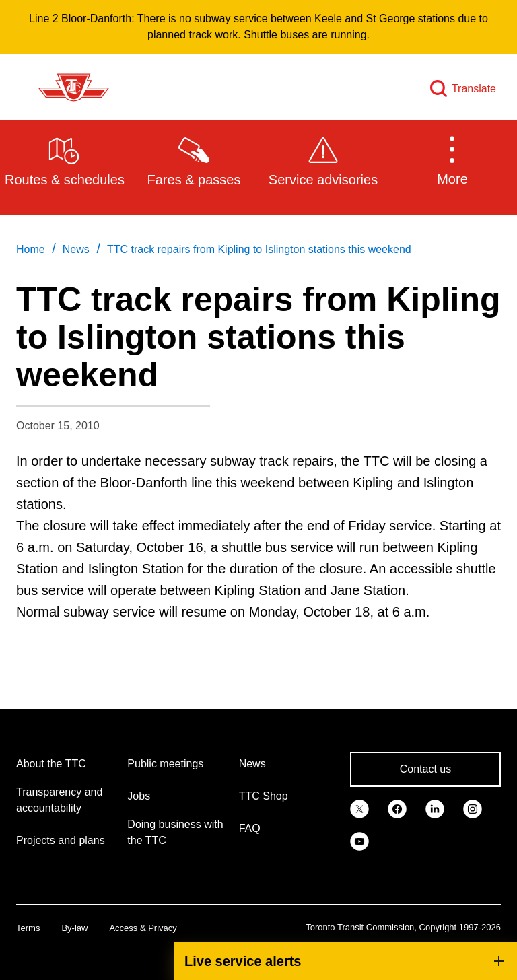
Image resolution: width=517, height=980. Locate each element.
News (252, 764)
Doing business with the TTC (175, 832)
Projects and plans (61, 840)
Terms (28, 928)
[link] (359, 808)
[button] (452, 160)
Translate (474, 89)
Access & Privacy (143, 928)
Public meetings (165, 764)
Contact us (425, 769)
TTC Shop (264, 796)
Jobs (139, 796)
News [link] (76, 249)
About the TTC (51, 764)
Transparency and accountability (59, 800)
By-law (74, 928)
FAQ (250, 828)
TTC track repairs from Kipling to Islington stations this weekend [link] (259, 249)
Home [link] (31, 249)
